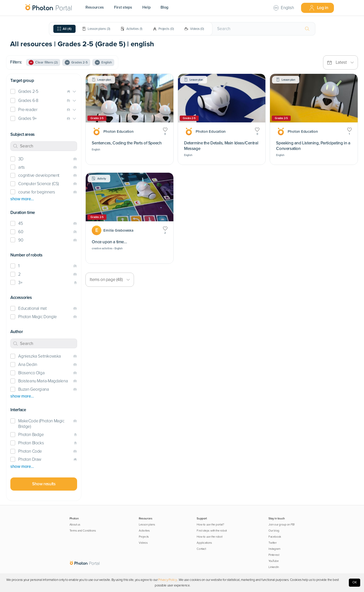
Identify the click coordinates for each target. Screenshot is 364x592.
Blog (164, 7)
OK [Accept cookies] (355, 582)
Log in (319, 8)
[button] (44, 92)
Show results (44, 484)
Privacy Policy (167, 580)
